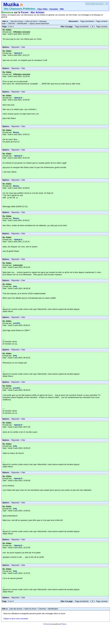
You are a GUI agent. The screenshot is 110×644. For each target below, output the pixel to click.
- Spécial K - (18, 53)
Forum (25, 12)
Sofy (15, 286)
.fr (21, 5)
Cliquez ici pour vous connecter (16, 619)
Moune (16, 132)
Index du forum (31, 21)
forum (48, 624)
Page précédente (87, 21)
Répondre (15, 47)
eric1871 (17, 323)
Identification (22, 23)
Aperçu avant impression (39, 23)
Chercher (11, 23)
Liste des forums (17, 21)
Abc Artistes (38, 12)
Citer (23, 47)
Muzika (11, 5)
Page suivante (102, 21)
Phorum (64, 624)
